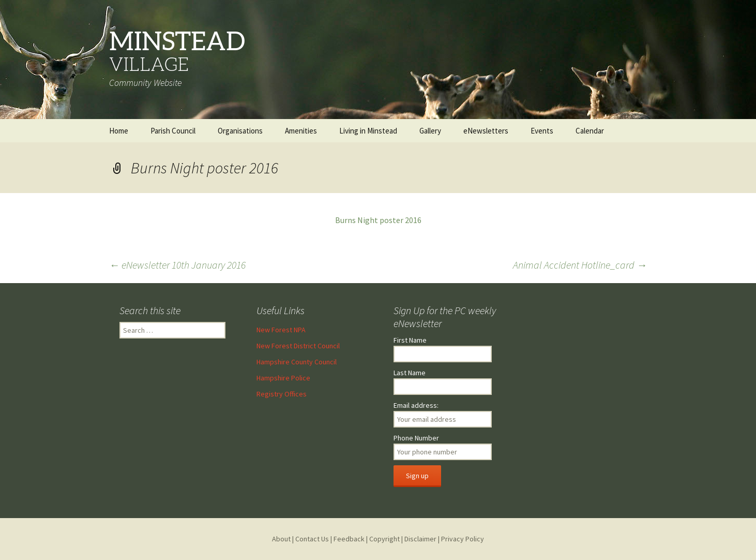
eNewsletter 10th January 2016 (177, 265)
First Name (410, 340)
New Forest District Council (298, 346)
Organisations (240, 131)
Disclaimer (420, 539)
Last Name (410, 373)
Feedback (349, 539)
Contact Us (312, 539)
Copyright (384, 539)
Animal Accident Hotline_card (580, 265)
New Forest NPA (281, 330)
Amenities (301, 131)
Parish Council (173, 131)
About (281, 539)
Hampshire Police (283, 378)
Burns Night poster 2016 (378, 220)
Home (119, 131)
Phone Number (416, 438)
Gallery (430, 131)
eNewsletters (486, 131)
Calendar (590, 131)
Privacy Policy (463, 539)
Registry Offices (282, 394)
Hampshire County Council (297, 362)
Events (542, 131)
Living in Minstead (368, 131)
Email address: (416, 405)
